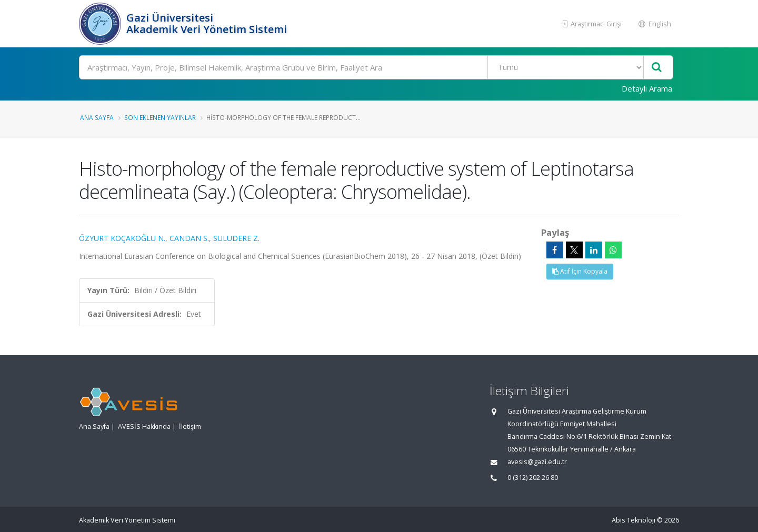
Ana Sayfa (97, 117)
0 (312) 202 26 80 (533, 478)
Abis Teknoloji (634, 520)
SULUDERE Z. (236, 238)
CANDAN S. (189, 238)
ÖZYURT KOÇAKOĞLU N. (122, 238)
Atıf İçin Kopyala (580, 271)
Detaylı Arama (647, 88)
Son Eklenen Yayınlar (160, 117)
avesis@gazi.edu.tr (537, 462)
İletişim (190, 426)
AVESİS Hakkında (144, 426)
